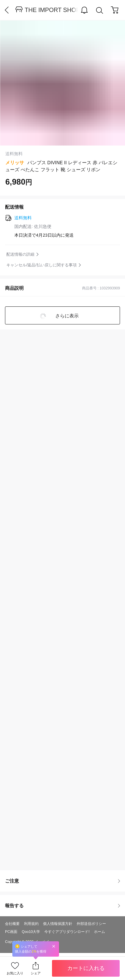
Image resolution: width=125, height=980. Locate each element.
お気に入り (15, 973)
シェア (36, 973)
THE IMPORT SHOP (51, 10)
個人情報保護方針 (58, 924)
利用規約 (31, 924)
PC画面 (11, 932)
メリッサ (15, 163)
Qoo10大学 (31, 932)
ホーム (99, 932)
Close (54, 946)
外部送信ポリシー (91, 924)
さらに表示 (67, 316)
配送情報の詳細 (20, 254)
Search (100, 11)
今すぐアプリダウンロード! (67, 932)
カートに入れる (86, 968)
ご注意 (62, 881)
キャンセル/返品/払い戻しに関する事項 (41, 265)
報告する (62, 906)
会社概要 (12, 924)
